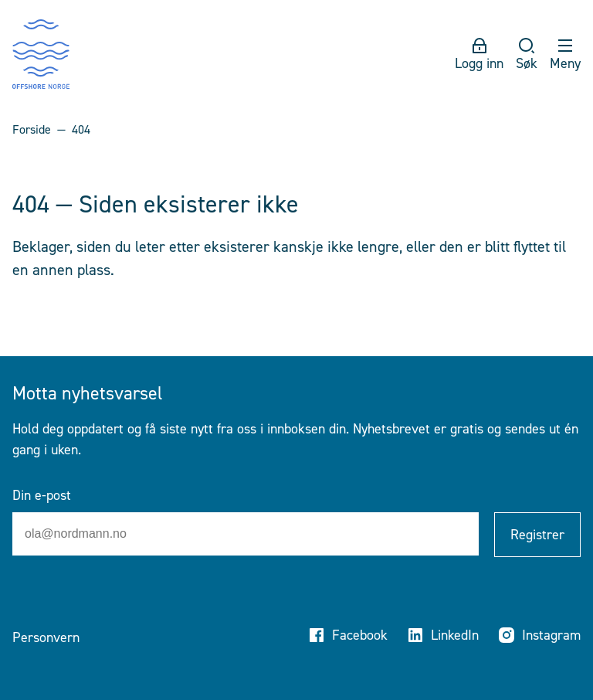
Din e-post (42, 495)
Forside (32, 129)
